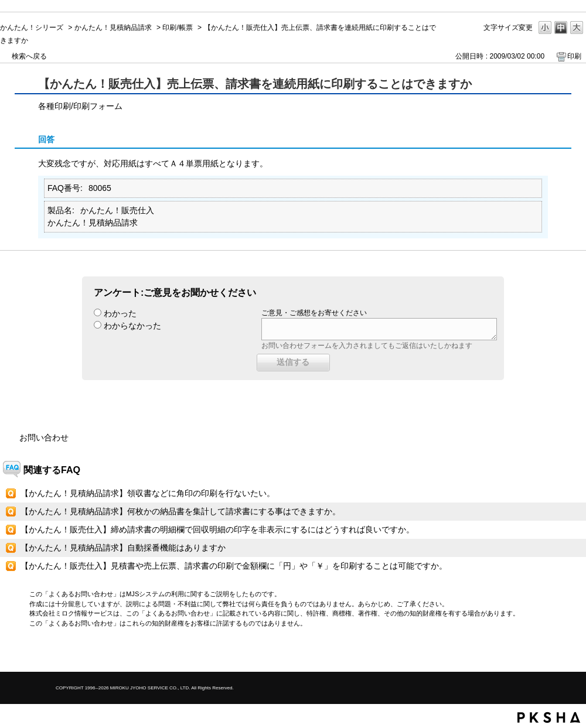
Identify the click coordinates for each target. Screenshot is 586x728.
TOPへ (557, 653)
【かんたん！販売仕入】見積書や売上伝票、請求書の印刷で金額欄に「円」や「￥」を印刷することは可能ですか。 (234, 566)
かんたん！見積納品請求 (113, 28)
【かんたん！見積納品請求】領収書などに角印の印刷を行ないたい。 (148, 493)
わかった (120, 313)
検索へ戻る (29, 56)
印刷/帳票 (177, 28)
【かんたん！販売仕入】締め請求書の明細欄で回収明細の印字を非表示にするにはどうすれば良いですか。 (217, 529)
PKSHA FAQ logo (549, 717)
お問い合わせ (44, 438)
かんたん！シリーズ (32, 28)
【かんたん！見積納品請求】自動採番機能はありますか (123, 548)
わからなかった (132, 326)
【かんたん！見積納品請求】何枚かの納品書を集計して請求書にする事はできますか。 (180, 511)
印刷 (574, 56)
